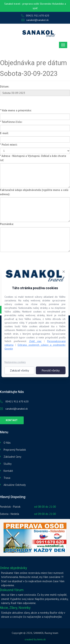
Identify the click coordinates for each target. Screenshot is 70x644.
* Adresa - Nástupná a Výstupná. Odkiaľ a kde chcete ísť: (33, 158)
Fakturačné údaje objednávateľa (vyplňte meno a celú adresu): (34, 192)
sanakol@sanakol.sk (35, 20)
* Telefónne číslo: (11, 122)
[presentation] (28, 259)
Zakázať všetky (19, 370)
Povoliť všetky (51, 370)
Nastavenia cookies (15, 362)
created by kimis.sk (35, 639)
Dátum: (5, 86)
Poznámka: (7, 224)
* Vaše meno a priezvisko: (16, 110)
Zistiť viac (35, 341)
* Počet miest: (9, 145)
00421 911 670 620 (35, 16)
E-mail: (4, 133)
